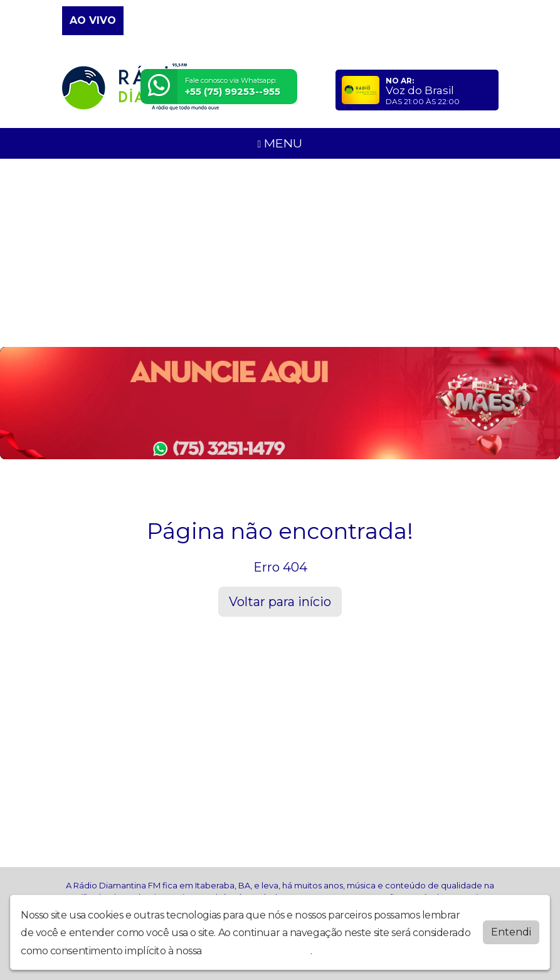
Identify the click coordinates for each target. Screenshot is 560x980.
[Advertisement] (280, 253)
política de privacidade (257, 951)
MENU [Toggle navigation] (280, 143)
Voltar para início (280, 602)
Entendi (511, 932)
